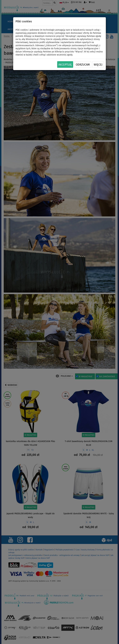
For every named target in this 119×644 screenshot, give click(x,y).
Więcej (98, 65)
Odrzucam (83, 65)
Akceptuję (65, 65)
